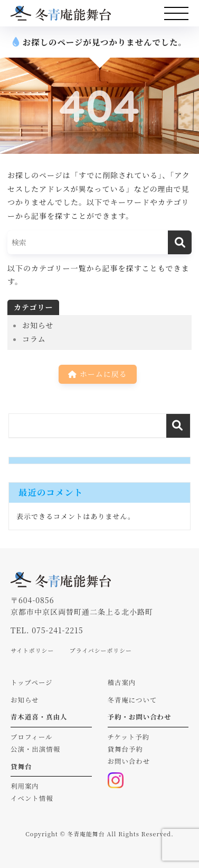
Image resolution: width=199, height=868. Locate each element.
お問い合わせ (129, 761)
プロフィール (31, 737)
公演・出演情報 (35, 749)
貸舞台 (21, 767)
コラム (34, 339)
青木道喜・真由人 (39, 717)
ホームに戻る (98, 374)
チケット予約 (129, 737)
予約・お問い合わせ (140, 717)
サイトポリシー (32, 650)
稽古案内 (122, 682)
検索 (178, 426)
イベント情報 (32, 798)
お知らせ (38, 325)
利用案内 (25, 786)
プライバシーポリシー (101, 650)
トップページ (32, 682)
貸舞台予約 (125, 749)
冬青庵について (132, 700)
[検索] (180, 242)
